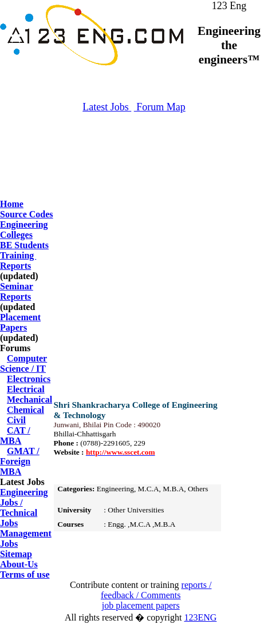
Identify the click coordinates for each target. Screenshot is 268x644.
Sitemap (16, 554)
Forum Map (160, 107)
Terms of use (25, 575)
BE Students (24, 245)
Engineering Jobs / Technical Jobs (24, 508)
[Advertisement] (134, 172)
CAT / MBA (15, 436)
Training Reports (18, 261)
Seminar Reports (17, 291)
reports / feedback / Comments (156, 590)
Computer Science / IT (23, 363)
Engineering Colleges (24, 230)
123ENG (200, 617)
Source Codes (27, 214)
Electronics (29, 379)
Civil (16, 420)
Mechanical (29, 399)
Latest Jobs (107, 107)
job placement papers (141, 605)
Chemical (25, 410)
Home (12, 204)
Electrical (26, 389)
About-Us (19, 564)
